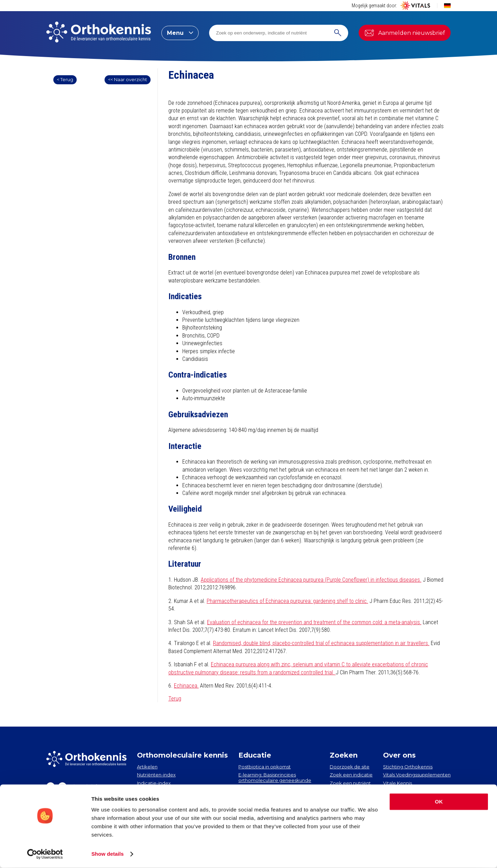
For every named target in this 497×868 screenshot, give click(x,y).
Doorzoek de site (350, 767)
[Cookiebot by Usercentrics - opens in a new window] (45, 854)
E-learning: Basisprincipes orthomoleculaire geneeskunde (275, 777)
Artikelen (147, 767)
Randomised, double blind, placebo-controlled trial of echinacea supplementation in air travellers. (321, 643)
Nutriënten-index (156, 775)
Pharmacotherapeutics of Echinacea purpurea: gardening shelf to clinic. (287, 601)
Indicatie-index (154, 783)
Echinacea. (186, 686)
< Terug (65, 79)
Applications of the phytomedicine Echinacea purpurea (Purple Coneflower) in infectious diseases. (311, 580)
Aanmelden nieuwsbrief (405, 33)
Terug (175, 699)
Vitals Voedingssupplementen (417, 775)
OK (439, 802)
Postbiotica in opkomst (265, 767)
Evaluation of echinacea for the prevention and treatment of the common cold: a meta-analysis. (314, 622)
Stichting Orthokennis (408, 767)
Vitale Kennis (397, 783)
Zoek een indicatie (351, 775)
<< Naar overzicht (128, 79)
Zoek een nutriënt (350, 783)
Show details (108, 854)
